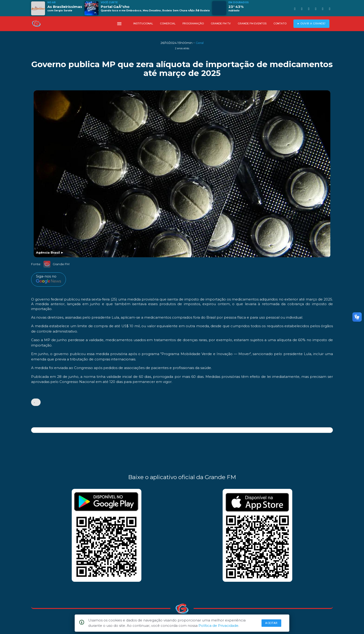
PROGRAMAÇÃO (193, 24)
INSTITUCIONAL (143, 24)
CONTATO (280, 24)
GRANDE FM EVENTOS (252, 24)
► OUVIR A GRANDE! (311, 24)
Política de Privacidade (218, 626)
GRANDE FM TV (221, 24)
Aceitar (271, 623)
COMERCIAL (168, 24)
